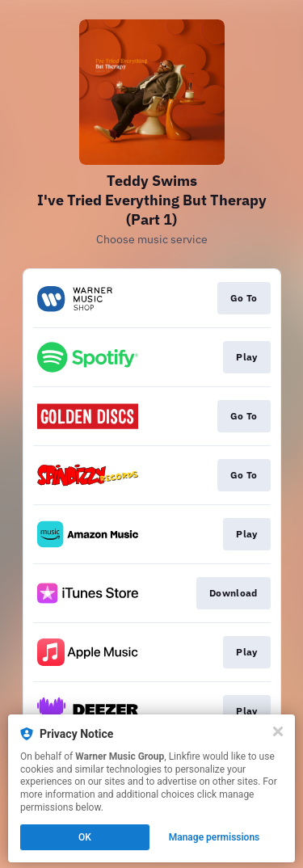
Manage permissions (215, 837)
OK (85, 837)
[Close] (278, 731)
